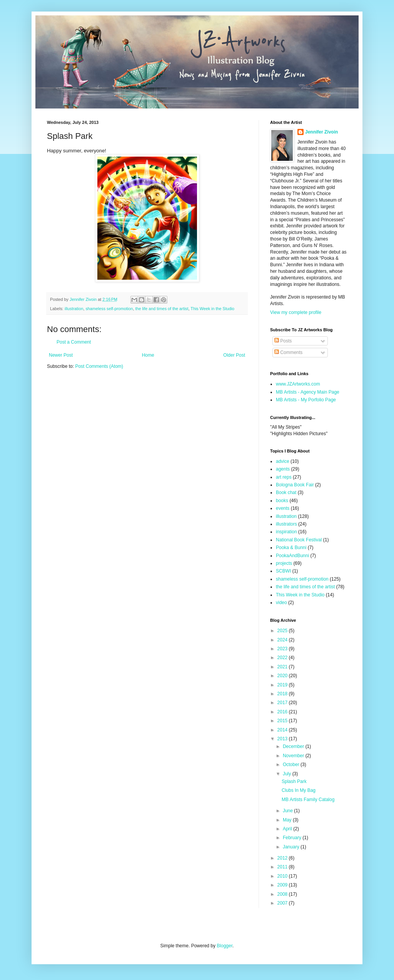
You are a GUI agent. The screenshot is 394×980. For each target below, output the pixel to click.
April (288, 829)
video (281, 603)
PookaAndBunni (292, 556)
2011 (283, 867)
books (282, 501)
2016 (283, 712)
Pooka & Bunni (291, 548)
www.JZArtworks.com (298, 384)
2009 (283, 885)
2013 (283, 739)
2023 (283, 649)
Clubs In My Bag (299, 790)
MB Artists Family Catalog (308, 800)
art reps (284, 477)
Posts (283, 341)
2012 (283, 858)
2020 (283, 676)
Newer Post (61, 355)
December (294, 746)
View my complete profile (296, 312)
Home (148, 355)
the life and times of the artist (162, 309)
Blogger (225, 946)
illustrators (286, 524)
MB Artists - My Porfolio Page (306, 400)
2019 (283, 685)
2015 (283, 721)
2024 (283, 640)
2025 (283, 631)
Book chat (286, 493)
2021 (283, 667)
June (288, 811)
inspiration (286, 532)
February (293, 838)
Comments (288, 352)
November (294, 756)
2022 (283, 658)
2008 (283, 894)
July (288, 774)
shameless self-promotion (109, 309)
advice (283, 461)
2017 (283, 703)
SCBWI (283, 571)
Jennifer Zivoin (321, 132)
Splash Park (294, 781)
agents (283, 469)
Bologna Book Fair (295, 485)
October (292, 765)
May (288, 820)
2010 (283, 876)
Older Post (234, 355)
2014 (283, 730)
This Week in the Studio (212, 309)
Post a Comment (74, 342)
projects (284, 563)
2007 (283, 903)
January (292, 847)
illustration (74, 309)
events (283, 508)
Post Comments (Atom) (99, 366)
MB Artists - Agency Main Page (308, 392)
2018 (283, 694)
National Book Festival (299, 540)
